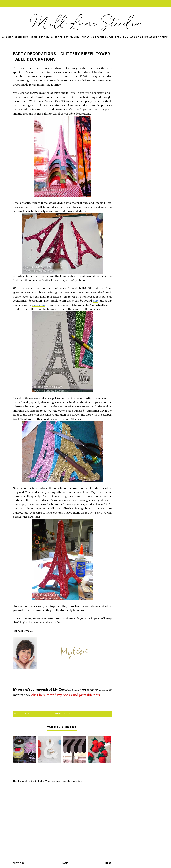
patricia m (38, 305)
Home (65, 863)
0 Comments (22, 714)
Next (109, 863)
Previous (19, 863)
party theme (62, 714)
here (96, 301)
